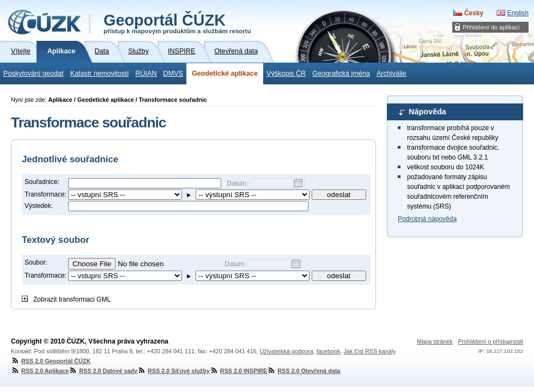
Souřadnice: (42, 182)
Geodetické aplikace (225, 73)
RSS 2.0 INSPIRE (238, 371)
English (518, 13)
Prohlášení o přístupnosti (491, 341)
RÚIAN (146, 73)
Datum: (238, 183)
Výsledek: (39, 206)
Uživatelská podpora (287, 351)
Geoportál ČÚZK (177, 23)
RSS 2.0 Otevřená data (304, 371)
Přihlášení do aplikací (491, 27)
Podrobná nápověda (427, 219)
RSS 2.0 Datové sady (103, 371)
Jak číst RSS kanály (369, 351)
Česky (474, 13)
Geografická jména (341, 73)
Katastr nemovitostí (100, 73)
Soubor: (36, 262)
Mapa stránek (435, 341)
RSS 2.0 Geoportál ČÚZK (51, 361)
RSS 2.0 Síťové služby (174, 371)
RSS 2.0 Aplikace (40, 371)
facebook (329, 351)
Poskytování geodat (34, 73)
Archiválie (392, 73)
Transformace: (45, 194)
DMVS (173, 73)
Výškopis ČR (286, 73)
